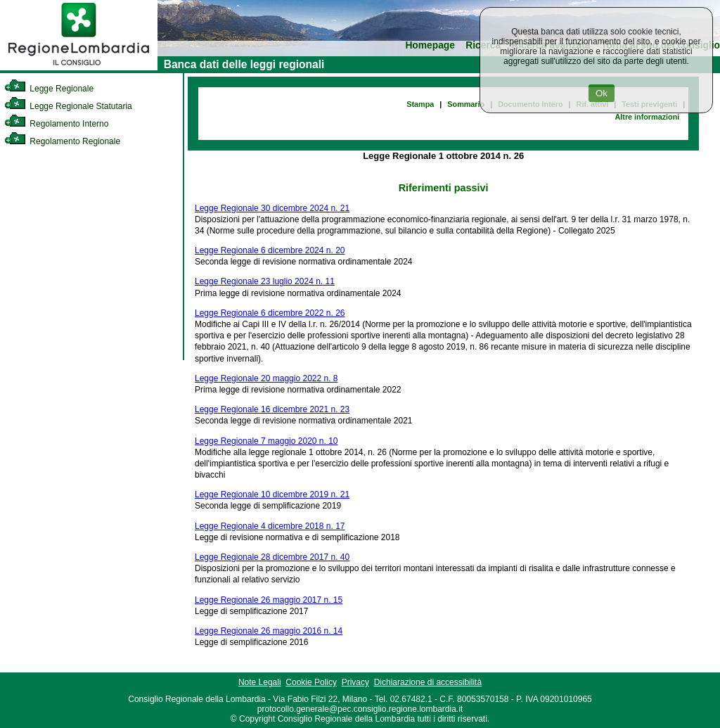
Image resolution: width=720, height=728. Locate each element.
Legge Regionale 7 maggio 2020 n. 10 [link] (266, 441)
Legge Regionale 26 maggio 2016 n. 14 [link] (269, 631)
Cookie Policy (311, 682)
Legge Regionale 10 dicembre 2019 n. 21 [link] (272, 494)
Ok (602, 93)
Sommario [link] (466, 104)
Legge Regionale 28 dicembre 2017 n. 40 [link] (272, 557)
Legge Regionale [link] (49, 89)
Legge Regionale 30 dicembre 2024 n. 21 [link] (272, 208)
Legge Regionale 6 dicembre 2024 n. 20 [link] (270, 250)
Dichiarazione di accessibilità (428, 682)
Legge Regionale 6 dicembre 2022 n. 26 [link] (270, 313)
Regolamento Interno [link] (56, 124)
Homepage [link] (430, 45)
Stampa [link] (420, 104)
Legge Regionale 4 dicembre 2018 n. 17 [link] (270, 526)
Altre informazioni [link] (647, 117)
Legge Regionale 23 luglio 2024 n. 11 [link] (265, 281)
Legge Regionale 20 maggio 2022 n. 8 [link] (266, 378)
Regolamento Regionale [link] (62, 141)
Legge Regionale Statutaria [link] (68, 106)
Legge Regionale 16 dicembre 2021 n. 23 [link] (272, 409)
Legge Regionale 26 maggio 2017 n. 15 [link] (269, 600)
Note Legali (260, 682)
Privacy (355, 682)
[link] (79, 68)
